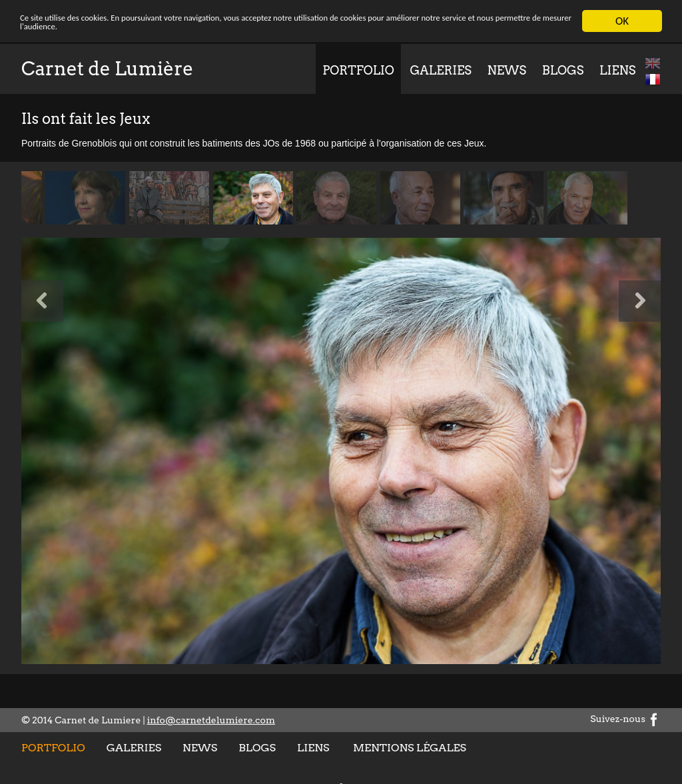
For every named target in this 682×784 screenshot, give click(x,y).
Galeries (440, 70)
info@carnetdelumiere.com (211, 720)
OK (622, 21)
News (507, 70)
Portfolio (358, 70)
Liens (617, 70)
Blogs (563, 70)
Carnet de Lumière (107, 69)
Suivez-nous (625, 719)
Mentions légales (410, 748)
